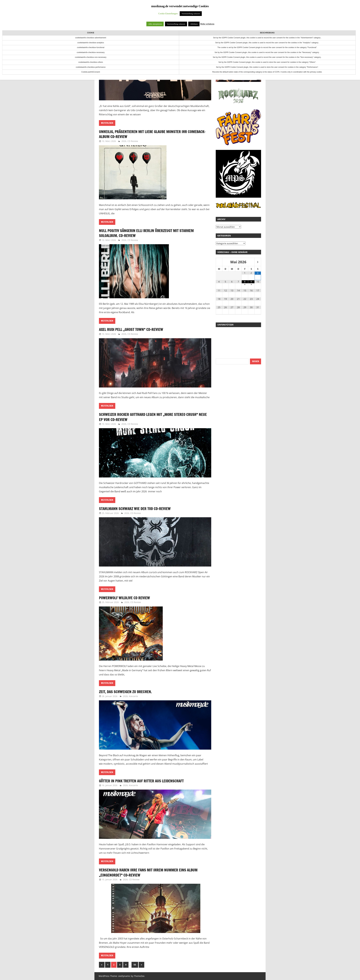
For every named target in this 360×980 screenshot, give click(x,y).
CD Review (133, 141)
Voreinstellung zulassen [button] (191, 14)
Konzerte (133, 696)
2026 (124, 141)
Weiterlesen (107, 123)
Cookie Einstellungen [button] (168, 14)
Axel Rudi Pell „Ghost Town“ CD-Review (131, 330)
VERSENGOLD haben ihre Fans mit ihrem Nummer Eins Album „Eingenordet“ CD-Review (148, 873)
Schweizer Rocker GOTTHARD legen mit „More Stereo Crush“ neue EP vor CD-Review (153, 417)
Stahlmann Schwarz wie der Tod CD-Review (135, 509)
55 (135, 965)
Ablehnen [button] (194, 24)
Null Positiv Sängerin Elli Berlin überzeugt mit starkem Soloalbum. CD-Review (146, 233)
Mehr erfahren (207, 24)
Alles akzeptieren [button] (155, 24)
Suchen (256, 361)
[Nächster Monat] (258, 262)
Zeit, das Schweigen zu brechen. (125, 692)
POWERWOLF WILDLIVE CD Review (124, 598)
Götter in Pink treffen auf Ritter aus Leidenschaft (141, 781)
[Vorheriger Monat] (219, 262)
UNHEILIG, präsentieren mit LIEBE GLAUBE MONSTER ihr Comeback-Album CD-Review (152, 134)
